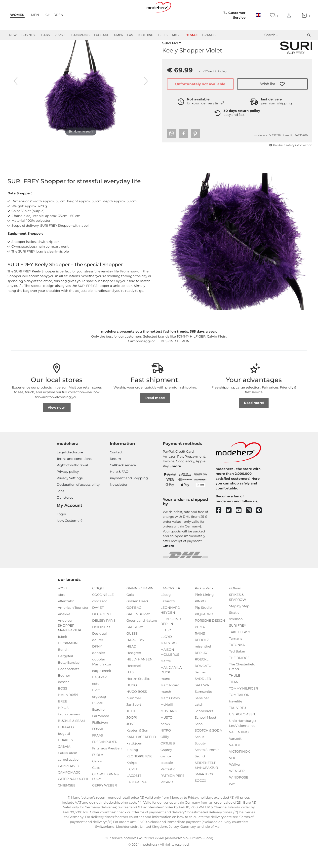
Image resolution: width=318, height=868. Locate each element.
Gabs (96, 785)
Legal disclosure (70, 470)
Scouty (200, 761)
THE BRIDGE (239, 676)
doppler (99, 671)
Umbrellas (123, 35)
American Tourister (73, 625)
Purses (60, 35)
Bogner (64, 693)
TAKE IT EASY (240, 650)
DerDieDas (101, 645)
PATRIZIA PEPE (173, 793)
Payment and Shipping (129, 496)
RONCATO (203, 684)
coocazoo (100, 619)
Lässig (166, 612)
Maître (166, 679)
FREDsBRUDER (105, 760)
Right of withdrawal (72, 483)
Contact (116, 470)
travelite (236, 719)
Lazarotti (168, 619)
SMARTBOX (204, 792)
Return (115, 477)
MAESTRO (169, 661)
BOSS (62, 706)
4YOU (62, 606)
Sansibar (202, 716)
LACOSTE (134, 793)
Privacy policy (68, 489)
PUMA (200, 645)
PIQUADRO (204, 632)
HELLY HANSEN (139, 677)
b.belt (63, 654)
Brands (209, 35)
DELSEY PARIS (104, 638)
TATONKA (237, 663)
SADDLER (203, 696)
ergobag (99, 714)
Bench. (64, 667)
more (176, 484)
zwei (233, 802)
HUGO (132, 703)
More (177, 35)
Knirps (132, 781)
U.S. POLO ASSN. (242, 732)
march (166, 709)
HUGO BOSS (137, 709)
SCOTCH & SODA (208, 748)
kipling (132, 768)
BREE (62, 719)
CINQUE (99, 606)
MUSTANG (169, 729)
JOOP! (132, 735)
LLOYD (166, 654)
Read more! (155, 416)
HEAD (131, 664)
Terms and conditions (74, 477)
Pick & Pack (204, 606)
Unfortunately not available (200, 93)
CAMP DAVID (69, 784)
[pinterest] (261, 528)
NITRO (166, 748)
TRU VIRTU (238, 726)
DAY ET (98, 625)
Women (17, 15)
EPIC (96, 708)
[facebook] (221, 528)
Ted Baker (237, 669)
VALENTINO (239, 750)
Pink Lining (204, 612)
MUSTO (166, 735)
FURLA (98, 773)
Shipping (221, 81)
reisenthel (203, 664)
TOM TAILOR (239, 713)
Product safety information (291, 155)
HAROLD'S (135, 658)
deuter (98, 658)
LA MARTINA (137, 800)
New (13, 35)
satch (199, 722)
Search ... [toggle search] (287, 35)
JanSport (134, 722)
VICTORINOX (239, 769)
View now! (57, 425)
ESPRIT (98, 721)
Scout (199, 755)
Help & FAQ (119, 489)
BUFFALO (66, 745)
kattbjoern (135, 761)
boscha (64, 700)
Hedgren (134, 671)
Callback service (123, 483)
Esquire (98, 727)
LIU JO (166, 648)
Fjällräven (100, 740)
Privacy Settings (70, 496)
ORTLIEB (168, 761)
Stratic (234, 630)
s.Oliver (235, 606)
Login (61, 532)
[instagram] (251, 528)
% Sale (192, 35)
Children (54, 15)
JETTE (131, 729)
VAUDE (235, 763)
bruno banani (69, 732)
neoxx (165, 742)
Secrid (200, 774)
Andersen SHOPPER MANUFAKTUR (69, 643)
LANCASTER (170, 606)
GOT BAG (134, 625)
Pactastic (168, 787)
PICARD (167, 800)
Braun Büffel (68, 713)
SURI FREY (172, 52)
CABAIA (64, 764)
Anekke (64, 632)
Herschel (134, 684)
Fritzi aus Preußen (107, 766)
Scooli (200, 742)
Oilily (165, 755)
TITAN (234, 700)
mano (165, 696)
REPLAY (201, 671)
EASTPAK (99, 695)
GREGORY (135, 645)
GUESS (132, 651)
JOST (131, 742)
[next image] (146, 99)
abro (62, 612)
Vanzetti (236, 756)
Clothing (145, 35)
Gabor (97, 779)
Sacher (200, 690)
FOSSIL (98, 747)
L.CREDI (133, 787)
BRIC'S (63, 726)
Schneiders (204, 729)
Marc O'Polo (170, 716)
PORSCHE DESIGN (210, 638)
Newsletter (119, 502)
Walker (235, 782)
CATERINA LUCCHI (73, 797)
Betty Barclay (69, 680)
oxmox (166, 774)
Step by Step (239, 624)
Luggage (102, 35)
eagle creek (102, 689)
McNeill (167, 722)
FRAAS (98, 753)
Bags (45, 35)
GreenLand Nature (142, 638)
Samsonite (203, 709)
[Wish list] (274, 15)
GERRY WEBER (104, 803)
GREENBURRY (138, 632)
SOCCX (200, 798)
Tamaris (236, 656)
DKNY (97, 664)
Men (35, 15)
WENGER (237, 789)
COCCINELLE (103, 612)
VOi (232, 776)
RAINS (200, 651)
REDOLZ (202, 658)
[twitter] (231, 528)
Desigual (99, 651)
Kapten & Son (137, 748)
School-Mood (205, 735)
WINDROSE (239, 795)
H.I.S (130, 690)
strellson (236, 637)
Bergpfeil (65, 674)
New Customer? (70, 538)
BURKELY (66, 758)
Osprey (166, 768)
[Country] (258, 15)
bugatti (64, 751)
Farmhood (101, 734)
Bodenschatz (69, 687)
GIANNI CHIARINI (140, 606)
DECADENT (102, 632)
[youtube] (241, 528)
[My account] (290, 15)
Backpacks (80, 35)
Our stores (65, 515)
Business (29, 35)
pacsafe (167, 781)
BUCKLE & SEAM (71, 738)
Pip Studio (203, 625)
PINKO (200, 619)
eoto (96, 701)
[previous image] (16, 99)
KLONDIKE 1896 (139, 774)
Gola (130, 612)
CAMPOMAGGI (70, 790)
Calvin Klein (68, 771)
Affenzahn (66, 619)
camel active (68, 777)
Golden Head (137, 619)
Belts (163, 35)
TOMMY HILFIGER (243, 706)
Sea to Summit (207, 768)
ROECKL (202, 677)
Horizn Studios (138, 696)
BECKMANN (68, 661)
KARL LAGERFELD (141, 755)
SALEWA (202, 703)
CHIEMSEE (67, 803)
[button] (272, 93)
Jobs (60, 509)
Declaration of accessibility (78, 502)
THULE (235, 693)
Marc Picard (170, 703)
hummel (134, 716)
